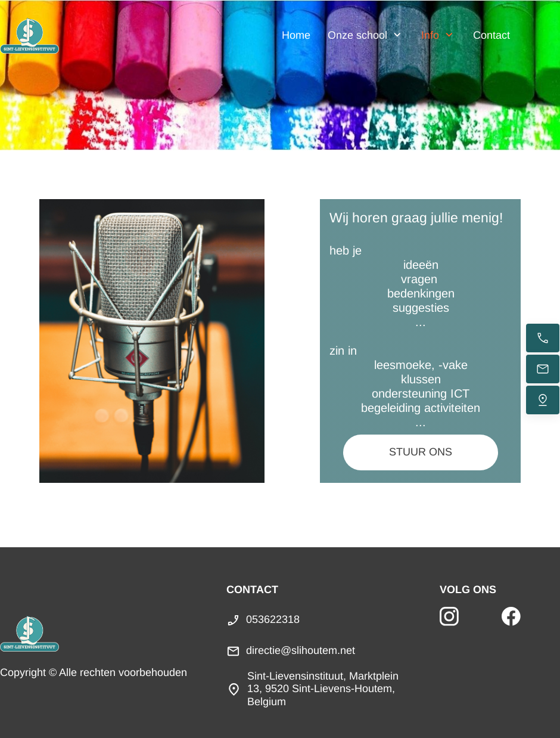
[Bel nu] (543, 338)
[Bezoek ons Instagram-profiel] (449, 616)
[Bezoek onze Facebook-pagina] (511, 616)
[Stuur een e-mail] (543, 369)
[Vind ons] (543, 400)
